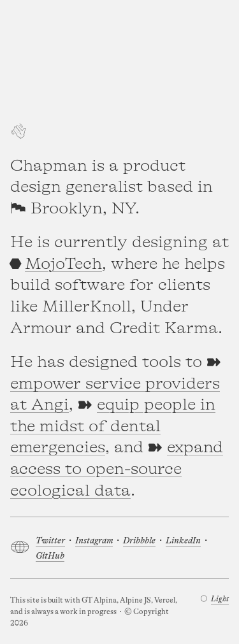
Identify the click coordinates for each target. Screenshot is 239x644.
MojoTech (63, 264)
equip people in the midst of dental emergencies (113, 426)
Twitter (50, 540)
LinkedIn (183, 540)
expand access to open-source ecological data (117, 469)
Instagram (94, 540)
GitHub (50, 555)
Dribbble (139, 540)
